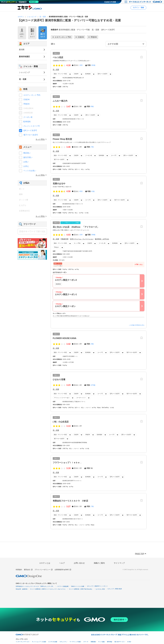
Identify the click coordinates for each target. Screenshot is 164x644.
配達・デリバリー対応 (60, 74)
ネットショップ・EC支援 (39, 642)
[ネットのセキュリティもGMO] (20, 2)
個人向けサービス (119, 642)
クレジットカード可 (32, 126)
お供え (26, 166)
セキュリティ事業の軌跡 (115, 589)
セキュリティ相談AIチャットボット (97, 586)
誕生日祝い (28, 157)
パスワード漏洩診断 (63, 586)
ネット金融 (101, 642)
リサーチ (86, 642)
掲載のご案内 (99, 563)
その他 (129, 642)
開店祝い (27, 153)
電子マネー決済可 (59, 159)
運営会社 (28, 570)
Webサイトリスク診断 (78, 586)
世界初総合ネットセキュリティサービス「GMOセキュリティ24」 (35, 586)
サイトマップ (119, 563)
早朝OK (88, 434)
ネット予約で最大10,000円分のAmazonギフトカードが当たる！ (71, 316)
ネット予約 (77, 243)
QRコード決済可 (102, 74)
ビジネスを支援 (53, 642)
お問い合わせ (79, 563)
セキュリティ (63, 642)
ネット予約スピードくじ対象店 (70, 223)
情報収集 (93, 642)
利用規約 (19, 570)
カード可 (114, 155)
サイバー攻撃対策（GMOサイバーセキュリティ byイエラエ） (48, 589)
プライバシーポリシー (44, 570)
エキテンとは (45, 563)
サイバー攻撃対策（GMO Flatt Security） (81, 589)
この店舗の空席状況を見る (137, 325)
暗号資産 (109, 642)
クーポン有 (89, 155)
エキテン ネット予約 (32, 95)
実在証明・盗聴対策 (22, 589)
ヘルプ (62, 563)
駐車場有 (88, 74)
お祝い (26, 162)
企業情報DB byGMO (63, 570)
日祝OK (76, 74)
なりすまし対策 (100, 589)
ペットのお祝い (30, 171)
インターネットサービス (23, 642)
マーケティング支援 (75, 642)
